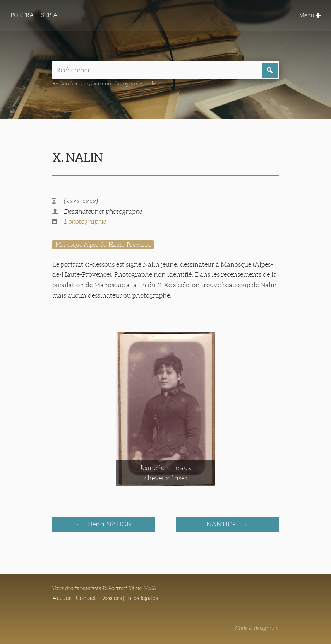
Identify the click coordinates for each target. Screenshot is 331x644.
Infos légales (142, 598)
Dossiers (111, 598)
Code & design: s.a (257, 628)
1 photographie (85, 222)
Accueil (62, 598)
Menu (310, 15)
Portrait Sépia (34, 15)
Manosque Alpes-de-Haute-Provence (103, 245)
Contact (86, 598)
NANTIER (222, 524)
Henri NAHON (109, 524)
